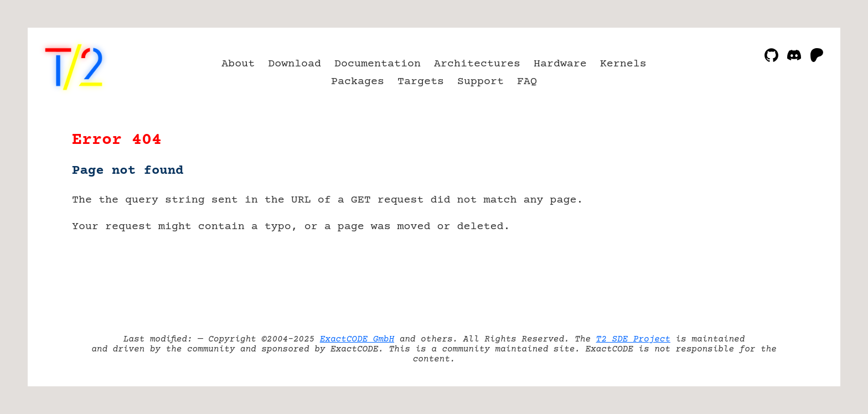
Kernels (623, 64)
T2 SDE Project (633, 339)
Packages (358, 82)
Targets (421, 82)
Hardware (560, 64)
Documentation (378, 64)
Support (480, 82)
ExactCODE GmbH (357, 339)
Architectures (477, 64)
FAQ (527, 82)
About (238, 64)
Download (294, 64)
